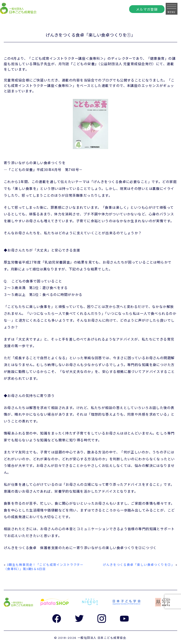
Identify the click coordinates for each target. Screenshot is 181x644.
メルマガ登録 (147, 9)
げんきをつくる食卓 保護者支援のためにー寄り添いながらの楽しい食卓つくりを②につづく (80, 548)
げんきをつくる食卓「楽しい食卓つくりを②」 (139, 565)
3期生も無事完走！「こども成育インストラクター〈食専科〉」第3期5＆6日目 (44, 567)
